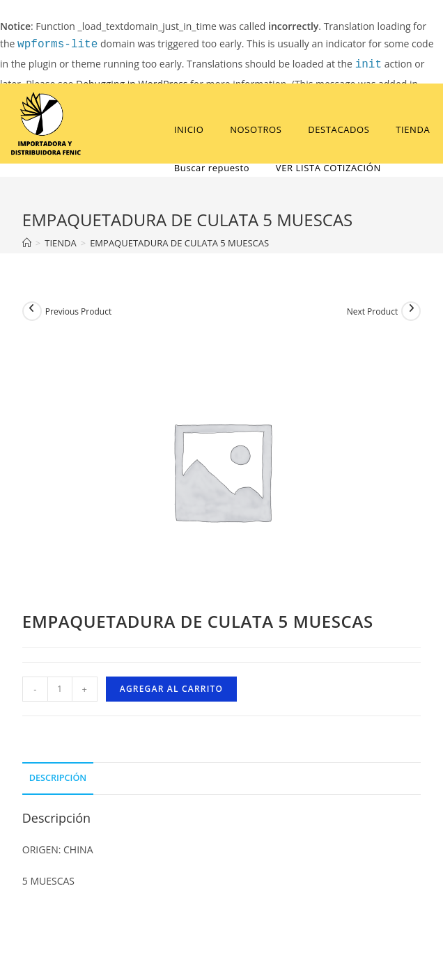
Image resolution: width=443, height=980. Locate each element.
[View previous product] (32, 311)
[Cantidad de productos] (60, 689)
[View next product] (411, 311)
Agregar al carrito (171, 689)
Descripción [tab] (58, 778)
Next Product (373, 311)
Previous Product (78, 311)
